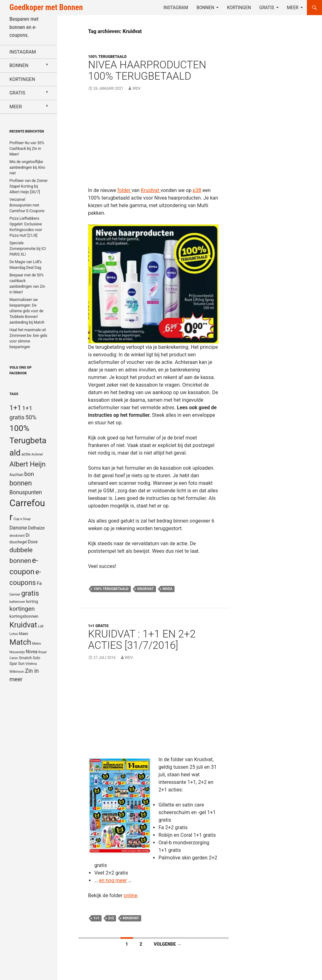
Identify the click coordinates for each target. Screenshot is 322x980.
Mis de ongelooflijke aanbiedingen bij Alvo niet (27, 167)
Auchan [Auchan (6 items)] (16, 475)
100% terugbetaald (107, 57)
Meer (293, 8)
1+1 (96, 918)
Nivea (168, 589)
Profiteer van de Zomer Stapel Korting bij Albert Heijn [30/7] (29, 186)
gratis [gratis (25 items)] (30, 593)
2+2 (111, 918)
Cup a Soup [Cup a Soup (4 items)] (22, 519)
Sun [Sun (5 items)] (21, 664)
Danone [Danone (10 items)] (18, 528)
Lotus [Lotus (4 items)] (14, 634)
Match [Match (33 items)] (20, 642)
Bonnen (205, 8)
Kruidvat (151, 190)
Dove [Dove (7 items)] (33, 542)
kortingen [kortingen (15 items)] (22, 609)
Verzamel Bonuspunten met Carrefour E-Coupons (27, 205)
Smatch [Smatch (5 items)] (25, 658)
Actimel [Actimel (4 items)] (37, 454)
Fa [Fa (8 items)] (39, 583)
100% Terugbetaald (111, 589)
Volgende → (168, 944)
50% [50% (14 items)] (31, 417)
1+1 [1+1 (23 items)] (15, 408)
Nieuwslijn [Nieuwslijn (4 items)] (17, 652)
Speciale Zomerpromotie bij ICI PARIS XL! (28, 249)
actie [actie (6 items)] (26, 454)
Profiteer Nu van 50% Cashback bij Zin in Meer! (27, 149)
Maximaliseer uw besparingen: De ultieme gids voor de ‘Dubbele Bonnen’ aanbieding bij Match (27, 311)
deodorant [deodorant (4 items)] (17, 536)
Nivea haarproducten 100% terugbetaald (147, 70)
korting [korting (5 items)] (32, 602)
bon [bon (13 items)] (29, 474)
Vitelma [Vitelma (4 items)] (31, 664)
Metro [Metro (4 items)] (36, 644)
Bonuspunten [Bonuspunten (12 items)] (26, 492)
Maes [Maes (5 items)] (24, 634)
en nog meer (113, 880)
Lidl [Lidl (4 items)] (41, 626)
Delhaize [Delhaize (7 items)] (36, 528)
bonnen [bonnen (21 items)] (21, 483)
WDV (136, 88)
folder (124, 190)
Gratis (267, 8)
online (130, 895)
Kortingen (239, 8)
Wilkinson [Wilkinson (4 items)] (17, 672)
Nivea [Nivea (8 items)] (32, 652)
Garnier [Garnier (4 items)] (15, 595)
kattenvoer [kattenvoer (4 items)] (17, 602)
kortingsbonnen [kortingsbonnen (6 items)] (24, 616)
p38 (197, 190)
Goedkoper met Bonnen (46, 7)
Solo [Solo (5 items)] (36, 658)
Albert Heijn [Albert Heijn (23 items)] (28, 464)
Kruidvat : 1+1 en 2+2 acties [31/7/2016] (142, 640)
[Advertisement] (154, 143)
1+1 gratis (98, 626)
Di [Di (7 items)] (28, 535)
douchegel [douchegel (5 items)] (18, 542)
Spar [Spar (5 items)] (13, 664)
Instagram (176, 8)
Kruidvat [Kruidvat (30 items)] (23, 625)
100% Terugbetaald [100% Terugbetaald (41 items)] (28, 440)
